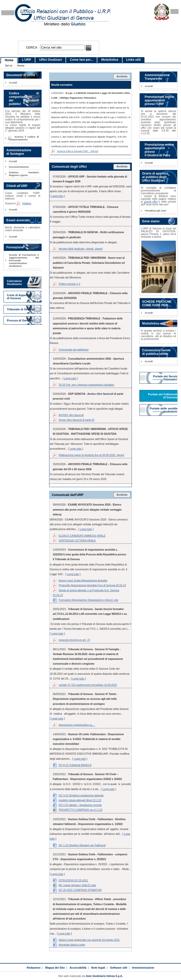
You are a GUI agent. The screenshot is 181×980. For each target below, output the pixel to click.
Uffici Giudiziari (50, 60)
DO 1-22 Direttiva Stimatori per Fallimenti (82, 845)
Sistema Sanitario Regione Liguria (24, 174)
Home (9, 60)
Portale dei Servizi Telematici (165, 378)
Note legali (98, 968)
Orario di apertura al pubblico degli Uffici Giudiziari (155, 177)
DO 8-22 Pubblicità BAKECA (75, 765)
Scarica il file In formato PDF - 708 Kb (78, 151)
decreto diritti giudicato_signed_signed (81, 249)
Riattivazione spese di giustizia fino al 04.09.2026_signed (91, 455)
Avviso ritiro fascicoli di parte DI (77, 420)
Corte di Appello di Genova (18, 297)
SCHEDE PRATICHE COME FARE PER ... (157, 303)
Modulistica (110, 60)
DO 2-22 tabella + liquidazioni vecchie (80, 805)
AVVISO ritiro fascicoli (71, 415)
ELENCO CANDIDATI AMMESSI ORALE (82, 536)
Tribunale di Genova (21, 309)
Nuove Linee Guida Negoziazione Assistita (83, 581)
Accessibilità (78, 968)
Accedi (13, 83)
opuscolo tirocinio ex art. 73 (74, 640)
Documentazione (19, 167)
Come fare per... (81, 60)
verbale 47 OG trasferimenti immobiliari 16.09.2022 (88, 685)
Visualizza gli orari (156, 211)
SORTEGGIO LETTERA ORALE (77, 541)
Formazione (15, 247)
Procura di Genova (20, 320)
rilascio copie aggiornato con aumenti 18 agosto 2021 (89, 940)
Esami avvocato (18, 220)
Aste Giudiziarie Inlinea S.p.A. (104, 976)
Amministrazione (143, 968)
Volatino (27, 203)
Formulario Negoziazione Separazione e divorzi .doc (89, 600)
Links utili (133, 60)
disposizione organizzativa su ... (77, 725)
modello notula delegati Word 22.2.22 (80, 800)
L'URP (26, 60)
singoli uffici (151, 202)
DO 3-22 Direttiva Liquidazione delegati (81, 796)
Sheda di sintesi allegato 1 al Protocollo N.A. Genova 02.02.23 (86, 593)
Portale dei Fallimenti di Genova (163, 396)
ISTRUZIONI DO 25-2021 (73, 880)
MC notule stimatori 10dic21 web (77, 885)
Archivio (122, 76)
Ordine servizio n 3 (69, 284)
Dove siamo (151, 221)
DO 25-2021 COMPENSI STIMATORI (80, 890)
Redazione (34, 968)
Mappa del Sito (55, 968)
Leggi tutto (57, 196)
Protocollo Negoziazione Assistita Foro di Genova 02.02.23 (92, 585)
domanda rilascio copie (72, 945)
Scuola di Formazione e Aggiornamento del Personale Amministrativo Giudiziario (24, 260)
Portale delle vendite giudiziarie (164, 410)
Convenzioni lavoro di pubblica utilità (156, 352)
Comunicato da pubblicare (74, 350)
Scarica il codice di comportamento (24, 138)
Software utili (119, 968)
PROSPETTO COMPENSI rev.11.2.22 (81, 810)
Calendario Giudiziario (14, 282)
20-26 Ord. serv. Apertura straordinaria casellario (87, 385)
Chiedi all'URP (17, 186)
